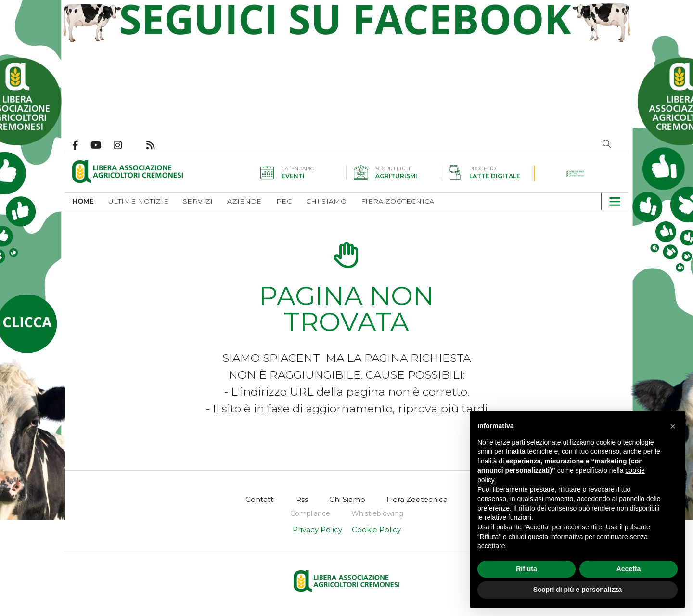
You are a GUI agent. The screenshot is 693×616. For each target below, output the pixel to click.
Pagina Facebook (81, 145)
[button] (611, 201)
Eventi (293, 176)
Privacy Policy (317, 530)
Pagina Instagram (124, 145)
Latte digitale (495, 176)
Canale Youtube (102, 145)
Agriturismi (396, 176)
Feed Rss (157, 145)
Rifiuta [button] (526, 569)
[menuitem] (90, 201)
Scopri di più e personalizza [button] (577, 590)
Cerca (607, 144)
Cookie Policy (376, 530)
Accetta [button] (629, 569)
